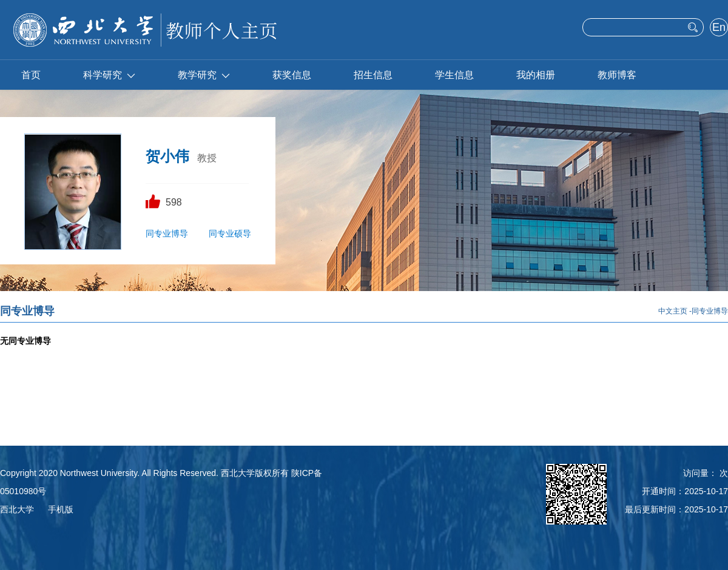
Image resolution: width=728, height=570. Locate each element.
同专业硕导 (230, 233)
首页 (31, 75)
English (719, 29)
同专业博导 (167, 233)
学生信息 (454, 75)
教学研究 (204, 75)
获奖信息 (292, 75)
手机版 (61, 509)
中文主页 (673, 311)
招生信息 (373, 75)
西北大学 (17, 509)
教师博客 (617, 75)
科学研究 (109, 75)
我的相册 (536, 75)
